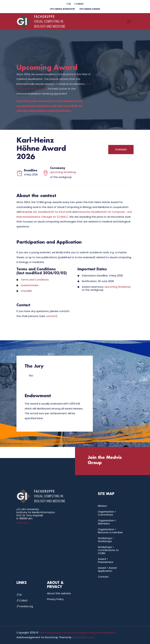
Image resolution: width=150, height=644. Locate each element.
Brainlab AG (30, 212)
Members (104, 523)
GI (68, 4)
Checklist (26, 291)
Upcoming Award (90, 9)
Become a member (110, 532)
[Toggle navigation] (129, 21)
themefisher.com (83, 637)
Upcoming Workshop (62, 9)
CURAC (79, 4)
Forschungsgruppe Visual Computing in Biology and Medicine (77, 633)
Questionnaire (30, 285)
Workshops (105, 541)
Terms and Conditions (35, 280)
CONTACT (23, 523)
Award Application (107, 569)
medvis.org (25, 606)
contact (51, 316)
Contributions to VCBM (108, 552)
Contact (121, 150)
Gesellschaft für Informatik (55, 212)
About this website (59, 593)
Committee (105, 515)
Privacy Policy (55, 599)
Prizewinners (106, 562)
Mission (102, 506)
